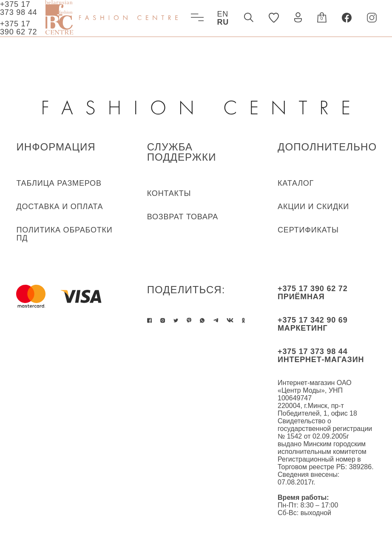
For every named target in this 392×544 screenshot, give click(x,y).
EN (223, 14)
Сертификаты (308, 230)
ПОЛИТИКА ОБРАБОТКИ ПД (64, 234)
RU (223, 22)
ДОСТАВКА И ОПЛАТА (60, 207)
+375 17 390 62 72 (18, 28)
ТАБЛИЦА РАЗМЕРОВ (59, 183)
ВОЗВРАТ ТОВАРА (183, 217)
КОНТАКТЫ (169, 193)
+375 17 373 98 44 (18, 8)
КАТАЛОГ (296, 183)
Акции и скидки (313, 207)
